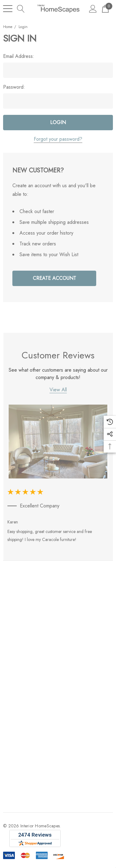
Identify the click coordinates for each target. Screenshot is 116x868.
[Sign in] (93, 8)
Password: (14, 87)
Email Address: (19, 56)
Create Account (54, 278)
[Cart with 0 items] (105, 8)
